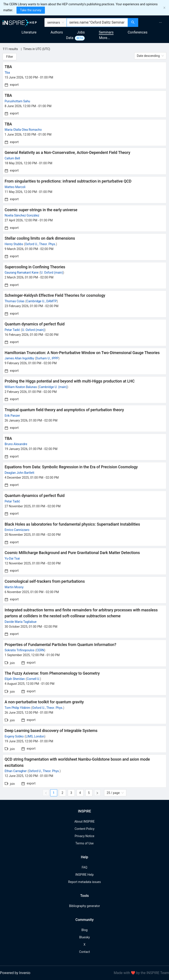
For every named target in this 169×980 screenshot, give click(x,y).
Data (70, 38)
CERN (40, 650)
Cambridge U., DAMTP (42, 301)
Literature (29, 32)
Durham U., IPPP (47, 358)
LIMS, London (35, 736)
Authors (57, 32)
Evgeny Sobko (14, 736)
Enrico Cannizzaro (17, 530)
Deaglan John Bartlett (19, 473)
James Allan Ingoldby (19, 358)
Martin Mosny (14, 587)
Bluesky (84, 937)
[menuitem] (160, 22)
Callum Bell (12, 158)
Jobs (81, 32)
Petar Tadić (12, 330)
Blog (84, 930)
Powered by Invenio (15, 973)
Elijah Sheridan (15, 679)
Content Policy (84, 829)
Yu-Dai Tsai (12, 558)
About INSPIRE (84, 821)
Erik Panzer (12, 416)
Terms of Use (85, 843)
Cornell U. (33, 679)
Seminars (106, 32)
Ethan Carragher (16, 771)
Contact (85, 952)
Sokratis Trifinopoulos (20, 650)
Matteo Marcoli (15, 187)
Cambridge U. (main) (53, 387)
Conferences (138, 32)
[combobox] (97, 22)
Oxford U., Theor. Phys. (40, 244)
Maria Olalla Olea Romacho (23, 130)
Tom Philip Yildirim (17, 708)
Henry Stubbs (14, 244)
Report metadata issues (84, 882)
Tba (7, 73)
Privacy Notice (84, 836)
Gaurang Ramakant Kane (22, 273)
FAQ (84, 867)
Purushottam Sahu (17, 101)
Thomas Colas (15, 301)
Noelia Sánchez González (22, 215)
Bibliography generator (84, 906)
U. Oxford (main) (52, 273)
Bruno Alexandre (16, 444)
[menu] (154, 22)
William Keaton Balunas (21, 387)
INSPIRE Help (84, 875)
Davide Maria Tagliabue (21, 622)
